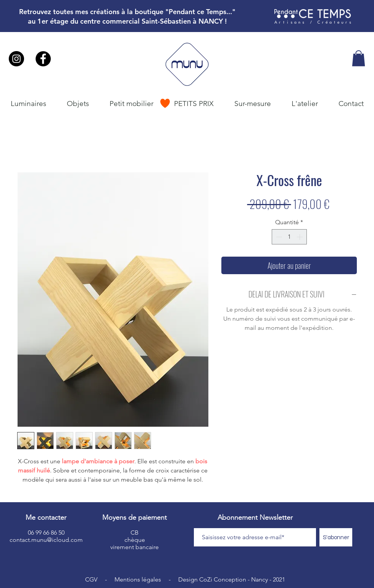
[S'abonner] (336, 537)
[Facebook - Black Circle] (43, 59)
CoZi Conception (223, 579)
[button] (359, 58)
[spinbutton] (289, 237)
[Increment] (300, 237)
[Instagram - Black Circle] (16, 59)
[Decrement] (278, 237)
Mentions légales (138, 579)
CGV (91, 579)
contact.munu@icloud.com (46, 540)
